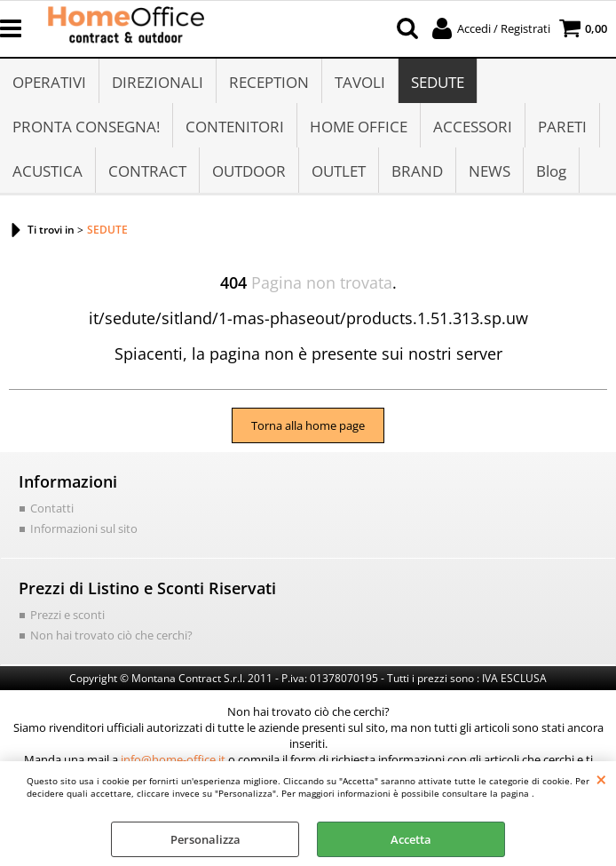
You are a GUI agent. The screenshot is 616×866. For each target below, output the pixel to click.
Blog (551, 171)
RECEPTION (269, 82)
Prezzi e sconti (67, 615)
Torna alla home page (308, 425)
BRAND (417, 171)
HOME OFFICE (359, 127)
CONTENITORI (235, 127)
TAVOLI (360, 82)
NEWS (490, 171)
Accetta (411, 839)
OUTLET (339, 171)
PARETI (562, 127)
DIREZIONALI (158, 82)
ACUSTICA (47, 171)
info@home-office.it (173, 759)
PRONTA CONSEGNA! (86, 127)
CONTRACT (147, 171)
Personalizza (205, 839)
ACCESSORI (473, 127)
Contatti (52, 508)
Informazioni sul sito (84, 528)
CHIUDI (601, 779)
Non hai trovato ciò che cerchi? (111, 635)
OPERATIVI (49, 82)
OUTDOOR (249, 171)
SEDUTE (438, 82)
